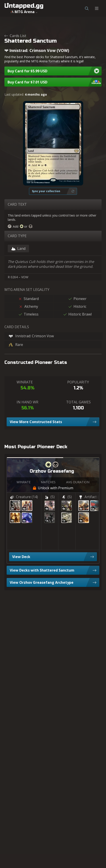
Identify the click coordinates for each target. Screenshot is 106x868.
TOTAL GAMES (78, 402)
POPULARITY (78, 382)
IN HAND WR (27, 402)
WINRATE (25, 382)
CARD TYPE (17, 236)
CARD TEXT (17, 204)
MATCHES (48, 482)
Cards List (15, 36)
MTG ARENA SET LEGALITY (27, 290)
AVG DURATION (78, 482)
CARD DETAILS (17, 327)
